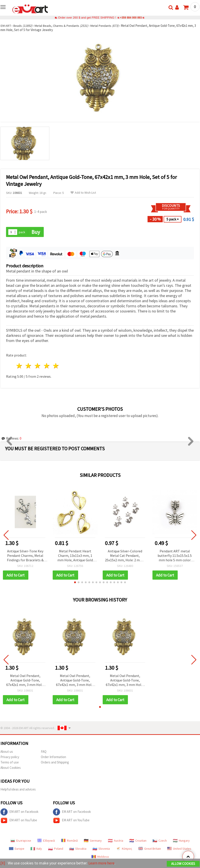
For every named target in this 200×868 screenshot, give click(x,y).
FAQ (44, 752)
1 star (20, 366)
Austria (116, 841)
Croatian (138, 841)
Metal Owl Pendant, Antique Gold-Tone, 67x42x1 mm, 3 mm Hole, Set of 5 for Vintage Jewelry (25, 681)
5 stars (56, 366)
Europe (17, 849)
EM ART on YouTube (19, 821)
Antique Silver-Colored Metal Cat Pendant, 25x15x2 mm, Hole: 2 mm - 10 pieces (125, 556)
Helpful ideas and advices (18, 790)
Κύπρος (124, 849)
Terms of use (10, 763)
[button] (75, 583)
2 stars (29, 366)
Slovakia (78, 849)
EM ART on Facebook (19, 812)
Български (21, 841)
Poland (56, 849)
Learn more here (102, 863)
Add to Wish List (83, 193)
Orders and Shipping (55, 763)
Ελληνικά (46, 841)
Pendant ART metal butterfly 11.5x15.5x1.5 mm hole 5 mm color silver (175, 556)
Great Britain (150, 849)
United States (179, 849)
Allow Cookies (183, 864)
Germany (93, 841)
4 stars (47, 366)
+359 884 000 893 (131, 18)
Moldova (100, 857)
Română (69, 841)
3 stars (38, 366)
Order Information (53, 757)
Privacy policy (10, 757)
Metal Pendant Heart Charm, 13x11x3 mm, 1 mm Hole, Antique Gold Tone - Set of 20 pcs (75, 556)
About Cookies (11, 768)
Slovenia (101, 849)
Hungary (181, 841)
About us (7, 752)
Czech (160, 841)
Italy (36, 849)
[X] (3, 863)
